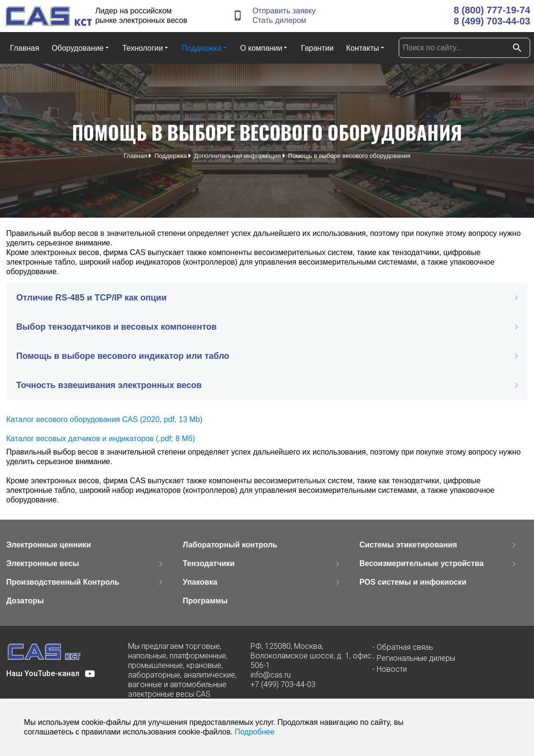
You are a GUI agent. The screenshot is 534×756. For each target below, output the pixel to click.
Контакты (366, 47)
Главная (25, 48)
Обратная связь (405, 647)
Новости (392, 669)
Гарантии (317, 48)
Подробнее (255, 732)
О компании (264, 47)
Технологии (146, 47)
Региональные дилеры (416, 658)
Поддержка (205, 47)
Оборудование (81, 47)
